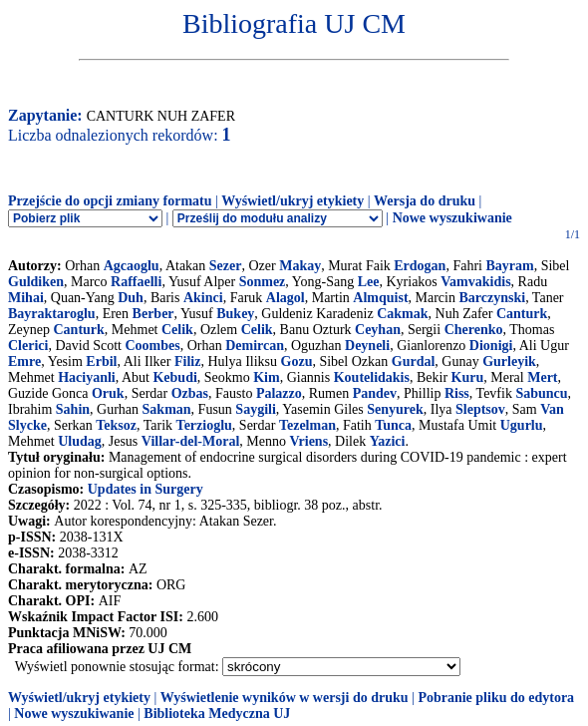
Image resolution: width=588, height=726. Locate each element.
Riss (457, 393)
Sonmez (263, 282)
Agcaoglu (132, 266)
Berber (153, 314)
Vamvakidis (475, 282)
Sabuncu (541, 393)
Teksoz (116, 425)
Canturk (522, 314)
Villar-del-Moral (191, 441)
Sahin (73, 409)
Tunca (393, 425)
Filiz (187, 362)
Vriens (308, 441)
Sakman (167, 409)
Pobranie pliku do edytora (496, 698)
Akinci (203, 298)
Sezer (226, 266)
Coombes (152, 346)
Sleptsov (480, 409)
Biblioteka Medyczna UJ (217, 714)
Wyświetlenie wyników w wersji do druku (285, 698)
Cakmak (402, 314)
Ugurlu (522, 425)
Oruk (108, 393)
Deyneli (367, 346)
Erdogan (420, 266)
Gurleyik (509, 362)
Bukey (235, 314)
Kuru (468, 377)
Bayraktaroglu (52, 314)
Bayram (509, 266)
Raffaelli (136, 282)
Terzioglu (204, 425)
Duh (131, 298)
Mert (542, 377)
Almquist (380, 298)
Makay (300, 266)
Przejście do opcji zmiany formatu (110, 201)
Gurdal (414, 362)
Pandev (375, 393)
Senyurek (395, 409)
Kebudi (174, 377)
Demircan (255, 346)
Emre (24, 362)
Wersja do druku (425, 201)
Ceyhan (378, 330)
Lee (369, 282)
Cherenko (474, 330)
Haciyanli (87, 377)
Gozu (297, 362)
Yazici (388, 441)
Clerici (28, 346)
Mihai (26, 298)
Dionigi (491, 346)
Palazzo (279, 393)
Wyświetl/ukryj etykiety (293, 201)
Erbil (101, 362)
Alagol (286, 298)
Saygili (255, 409)
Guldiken (36, 282)
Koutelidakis (372, 377)
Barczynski (492, 298)
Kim (266, 377)
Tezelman (307, 425)
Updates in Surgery (146, 489)
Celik (177, 330)
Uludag (80, 441)
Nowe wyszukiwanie (452, 218)
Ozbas (190, 393)
